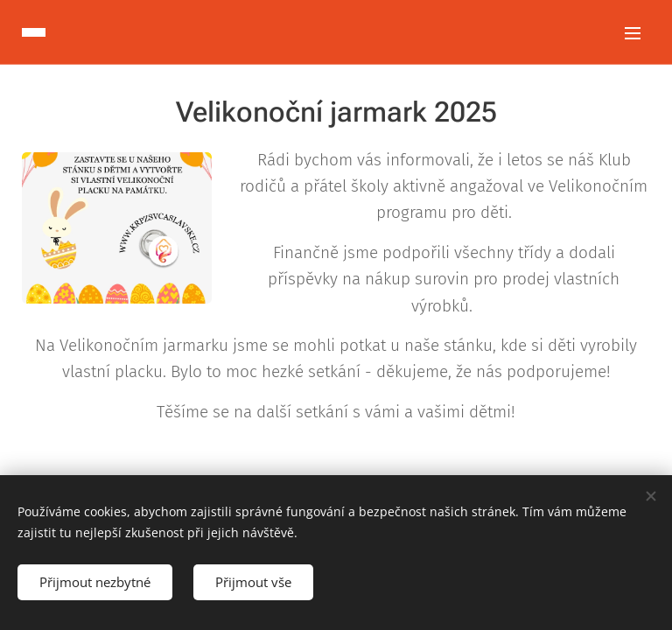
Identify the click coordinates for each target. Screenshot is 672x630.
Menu (633, 33)
